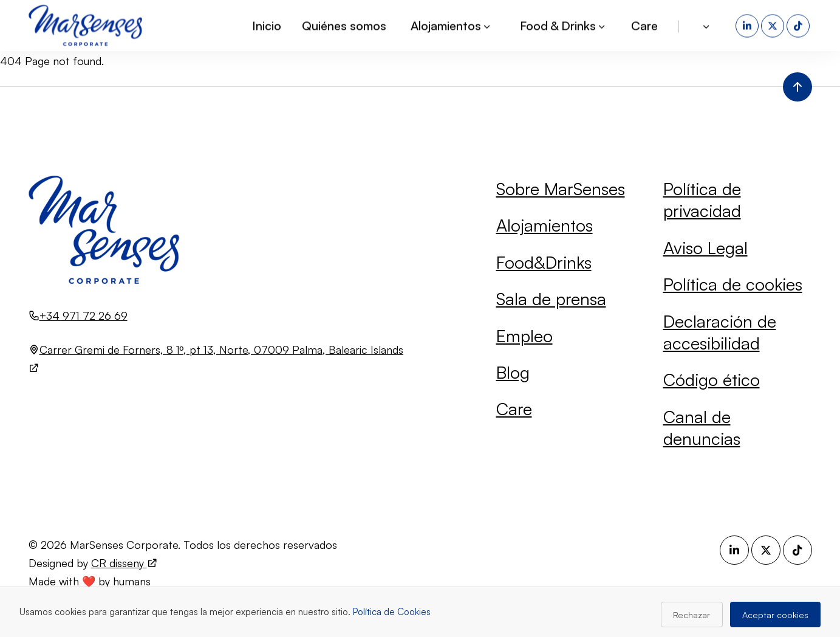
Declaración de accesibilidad (720, 332)
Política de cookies (733, 284)
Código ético (712, 380)
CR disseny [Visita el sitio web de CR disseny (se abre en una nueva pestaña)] (125, 563)
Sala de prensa (551, 299)
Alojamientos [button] (451, 23)
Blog (513, 372)
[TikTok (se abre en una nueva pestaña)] (799, 24)
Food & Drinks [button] (563, 23)
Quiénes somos (344, 23)
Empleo (524, 336)
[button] (707, 24)
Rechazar (691, 615)
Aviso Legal (705, 248)
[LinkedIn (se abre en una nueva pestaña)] (748, 24)
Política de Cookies (392, 612)
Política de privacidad (702, 200)
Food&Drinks (544, 262)
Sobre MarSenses (561, 189)
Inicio (267, 23)
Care (644, 23)
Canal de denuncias (702, 428)
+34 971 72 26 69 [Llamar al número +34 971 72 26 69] (84, 315)
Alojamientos (545, 225)
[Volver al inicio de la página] (797, 87)
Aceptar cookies (775, 615)
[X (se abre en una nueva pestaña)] (774, 24)
